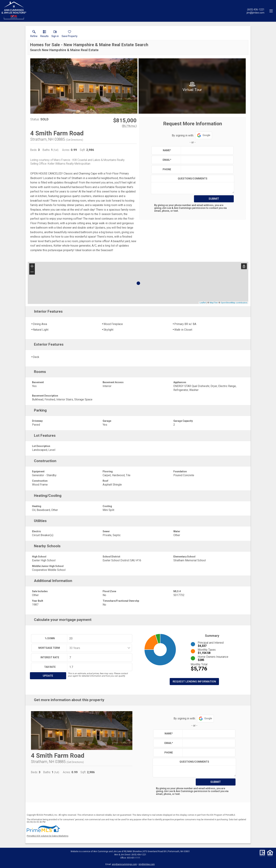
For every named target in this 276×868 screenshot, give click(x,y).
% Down (50, 638)
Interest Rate (50, 657)
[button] (55, 35)
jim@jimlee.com (147, 864)
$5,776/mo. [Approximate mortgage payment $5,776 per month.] (129, 126)
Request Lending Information (194, 682)
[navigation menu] (271, 11)
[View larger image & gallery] (84, 86)
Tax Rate (50, 667)
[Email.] (255, 13)
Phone (167, 169)
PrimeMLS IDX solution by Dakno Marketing (48, 836)
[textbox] (206, 150)
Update (48, 676)
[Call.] (255, 9)
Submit (214, 199)
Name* (167, 150)
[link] (34, 35)
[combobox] (98, 648)
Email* (167, 160)
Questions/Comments (193, 179)
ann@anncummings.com (124, 864)
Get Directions (74, 140)
